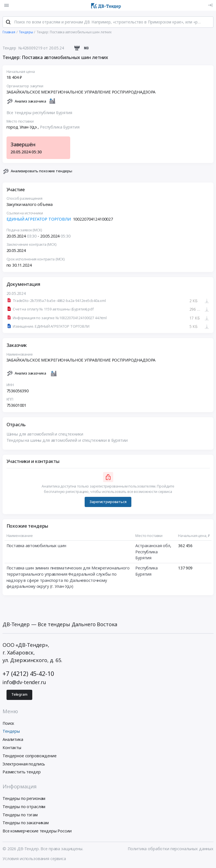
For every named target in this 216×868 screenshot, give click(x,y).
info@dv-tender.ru (24, 682)
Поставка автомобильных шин (36, 546)
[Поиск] (8, 22)
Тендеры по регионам (24, 798)
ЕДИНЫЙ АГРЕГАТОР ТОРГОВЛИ (39, 219)
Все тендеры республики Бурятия (39, 113)
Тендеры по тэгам (20, 815)
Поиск (8, 723)
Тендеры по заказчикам (26, 823)
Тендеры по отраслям (24, 807)
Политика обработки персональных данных (171, 849)
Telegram (19, 694)
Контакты (12, 748)
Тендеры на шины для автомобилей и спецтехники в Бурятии (67, 440)
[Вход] (210, 5)
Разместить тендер (22, 772)
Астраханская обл (153, 546)
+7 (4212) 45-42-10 (28, 674)
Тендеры (11, 731)
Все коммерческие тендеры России (37, 831)
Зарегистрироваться (108, 502)
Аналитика (13, 739)
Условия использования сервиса (34, 859)
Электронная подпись (24, 764)
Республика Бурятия (60, 127)
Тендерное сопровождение (30, 756)
